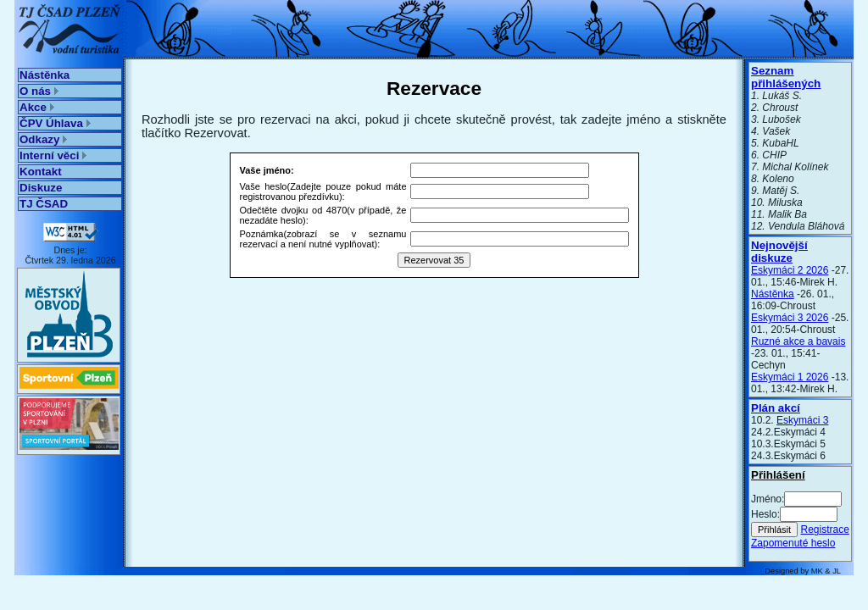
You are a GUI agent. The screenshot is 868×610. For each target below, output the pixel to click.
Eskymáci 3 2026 (790, 318)
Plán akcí (776, 408)
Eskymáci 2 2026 (790, 270)
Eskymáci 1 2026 (790, 377)
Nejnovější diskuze (779, 252)
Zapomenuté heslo (793, 543)
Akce (37, 107)
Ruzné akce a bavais (798, 341)
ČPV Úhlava (55, 123)
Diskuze (41, 188)
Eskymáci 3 (802, 420)
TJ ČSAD (44, 204)
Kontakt (41, 172)
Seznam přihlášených (786, 77)
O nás (39, 91)
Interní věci (53, 155)
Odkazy (43, 139)
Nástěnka (45, 75)
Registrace (824, 530)
